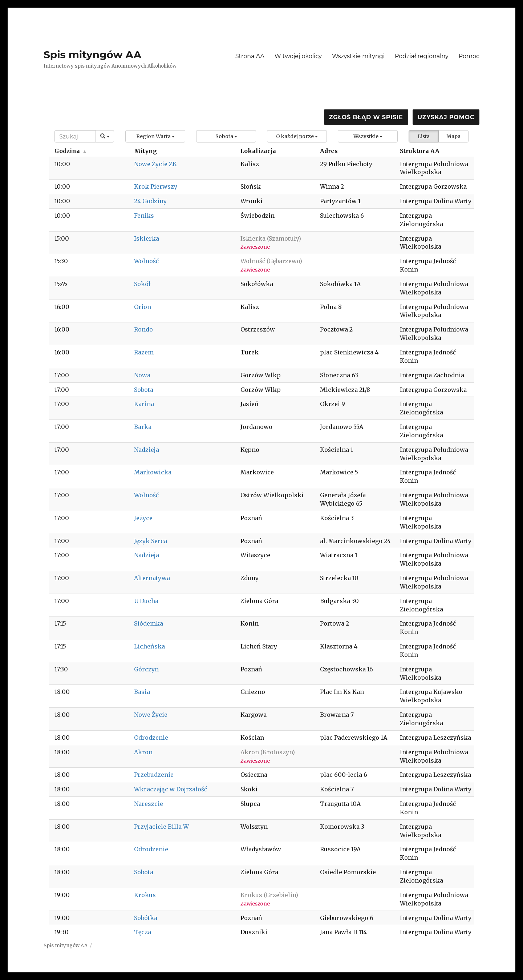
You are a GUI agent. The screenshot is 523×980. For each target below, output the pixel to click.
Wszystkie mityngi (358, 56)
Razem (144, 352)
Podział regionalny (422, 56)
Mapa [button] (453, 136)
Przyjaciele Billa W (161, 827)
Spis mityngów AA (92, 55)
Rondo (143, 329)
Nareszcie (149, 804)
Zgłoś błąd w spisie (366, 117)
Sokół (142, 284)
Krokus (145, 895)
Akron (143, 752)
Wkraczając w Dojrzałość (171, 789)
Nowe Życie (151, 715)
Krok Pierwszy (156, 186)
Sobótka (146, 918)
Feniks (144, 216)
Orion (143, 307)
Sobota (144, 390)
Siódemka (149, 623)
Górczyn (146, 669)
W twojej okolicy (298, 56)
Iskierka (147, 238)
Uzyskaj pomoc (446, 117)
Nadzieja (147, 450)
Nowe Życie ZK (155, 164)
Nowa (142, 375)
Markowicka (153, 472)
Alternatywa (152, 578)
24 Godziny (150, 201)
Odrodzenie (151, 738)
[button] (155, 136)
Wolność (146, 261)
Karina (144, 404)
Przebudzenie (154, 775)
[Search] (75, 136)
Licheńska (149, 646)
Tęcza (143, 932)
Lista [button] (424, 136)
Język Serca (151, 541)
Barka (143, 427)
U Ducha (146, 601)
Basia (142, 692)
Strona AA (250, 56)
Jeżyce (143, 518)
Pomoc (469, 56)
